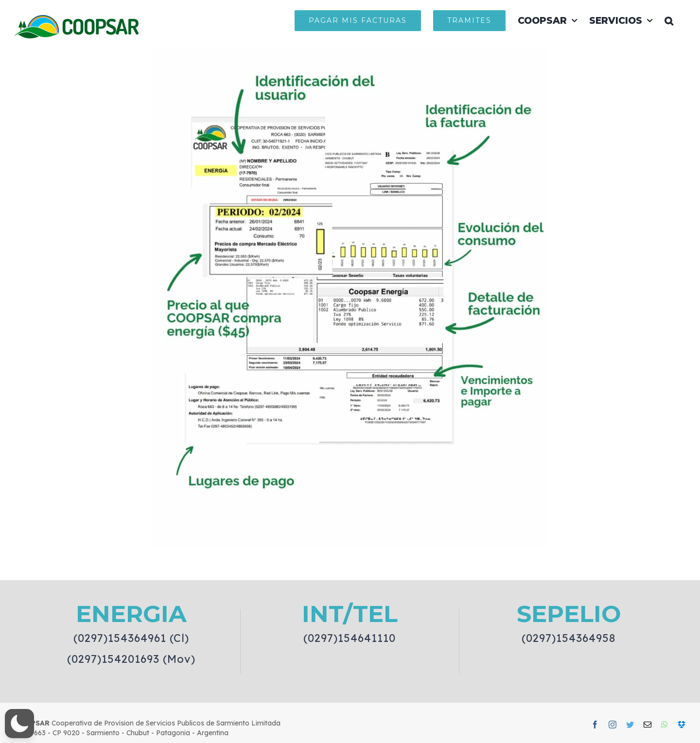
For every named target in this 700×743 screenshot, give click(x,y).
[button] (669, 20)
